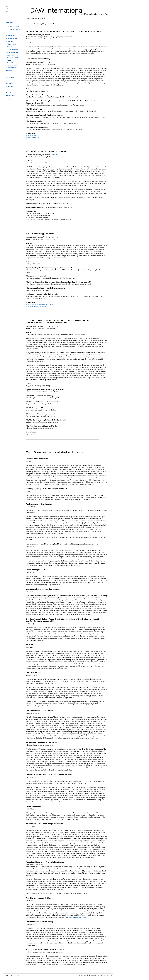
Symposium (10, 36)
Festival (8, 60)
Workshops (10, 71)
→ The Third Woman (32, 137)
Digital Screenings (12, 52)
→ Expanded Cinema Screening (36, 306)
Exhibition (9, 42)
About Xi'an (10, 84)
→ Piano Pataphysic (32, 135)
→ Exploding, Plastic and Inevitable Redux (39, 304)
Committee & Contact (14, 26)
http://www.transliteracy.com (78, 917)
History (8, 10)
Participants (10, 77)
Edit (7, 8)
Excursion (9, 86)
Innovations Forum (12, 38)
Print (7, 12)
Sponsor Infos (11, 95)
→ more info (54, 155)
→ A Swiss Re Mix (31, 434)
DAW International (57, 10)
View (7, 7)
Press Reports (11, 93)
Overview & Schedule (14, 30)
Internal (8, 99)
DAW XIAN (9, 23)
